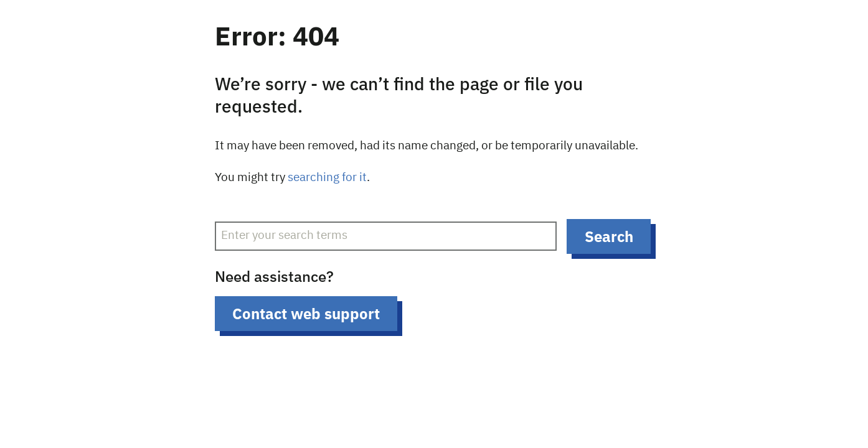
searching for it (327, 178)
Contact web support (306, 314)
